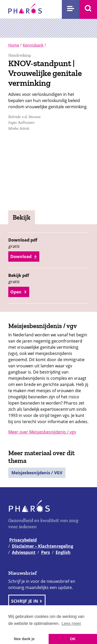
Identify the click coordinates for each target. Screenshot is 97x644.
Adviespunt (24, 552)
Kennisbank (33, 45)
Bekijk (22, 217)
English (63, 552)
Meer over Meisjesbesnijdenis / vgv (42, 432)
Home (14, 45)
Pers (46, 552)
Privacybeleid (23, 540)
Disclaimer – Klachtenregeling (43, 546)
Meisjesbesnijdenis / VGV (37, 473)
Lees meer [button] (71, 623)
